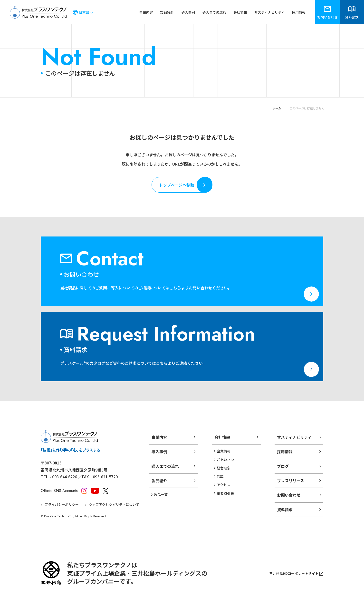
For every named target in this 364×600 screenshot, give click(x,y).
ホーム (277, 108)
